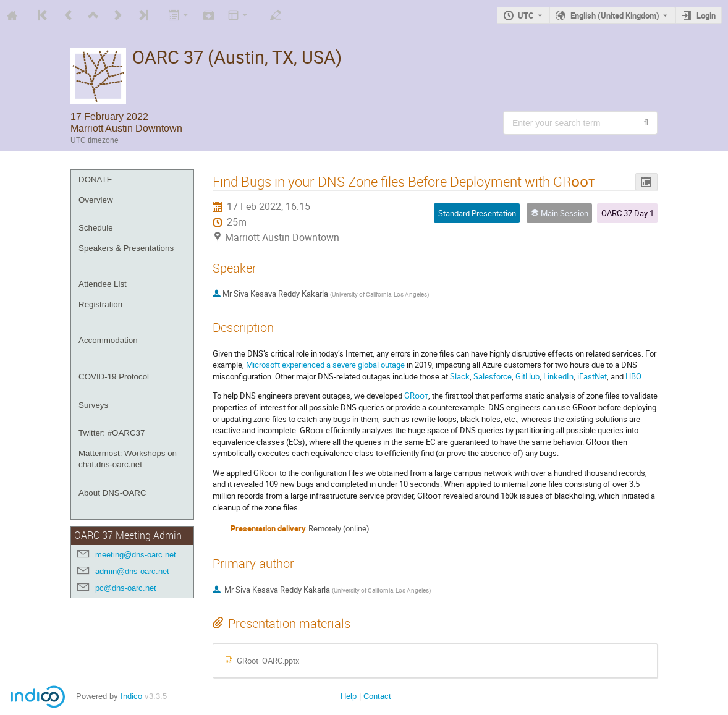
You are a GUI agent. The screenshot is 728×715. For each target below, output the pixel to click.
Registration (100, 304)
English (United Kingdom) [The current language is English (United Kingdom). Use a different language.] (615, 15)
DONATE (95, 180)
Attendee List (103, 284)
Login (706, 15)
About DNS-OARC (112, 493)
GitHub (527, 376)
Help (349, 696)
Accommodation (108, 340)
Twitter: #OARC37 (112, 433)
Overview (96, 200)
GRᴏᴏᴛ (416, 396)
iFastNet (592, 376)
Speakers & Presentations (126, 248)
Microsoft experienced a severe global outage (325, 365)
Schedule (96, 228)
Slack (460, 376)
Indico (131, 696)
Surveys (93, 405)
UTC (526, 15)
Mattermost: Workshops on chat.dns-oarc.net (128, 459)
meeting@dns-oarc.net (136, 555)
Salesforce (493, 376)
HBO (633, 376)
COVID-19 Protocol (114, 377)
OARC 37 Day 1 (628, 213)
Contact (377, 696)
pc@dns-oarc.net (126, 588)
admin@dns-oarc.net (132, 571)
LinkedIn (558, 376)
